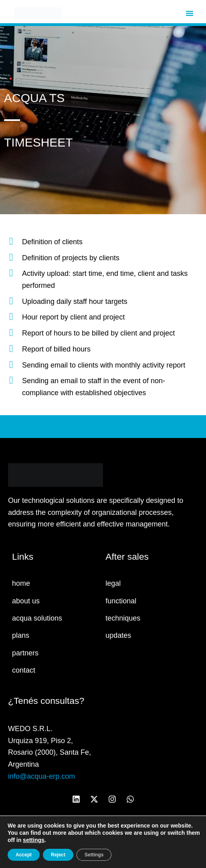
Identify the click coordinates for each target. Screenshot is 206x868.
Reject (58, 855)
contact (24, 670)
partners (25, 653)
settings (34, 840)
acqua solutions (37, 618)
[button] (190, 13)
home (21, 583)
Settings (94, 855)
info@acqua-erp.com (41, 776)
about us (26, 601)
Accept (24, 855)
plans (21, 635)
